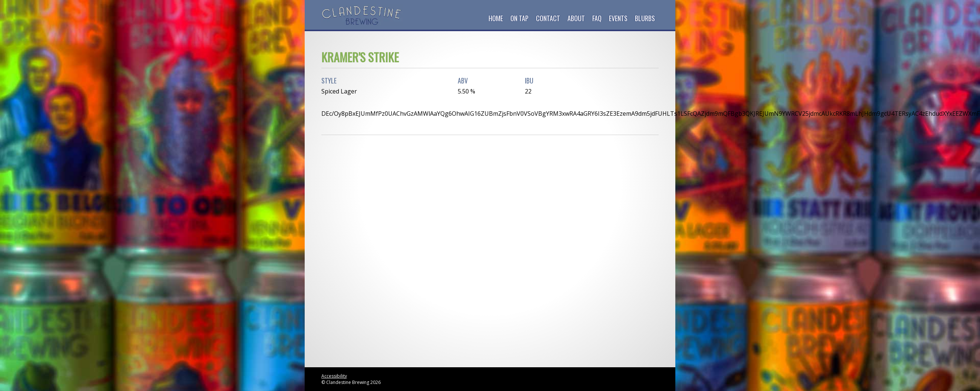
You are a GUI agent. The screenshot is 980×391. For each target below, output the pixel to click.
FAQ (597, 18)
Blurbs (645, 18)
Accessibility (334, 376)
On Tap (519, 18)
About (576, 18)
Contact (548, 18)
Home (496, 18)
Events (618, 18)
